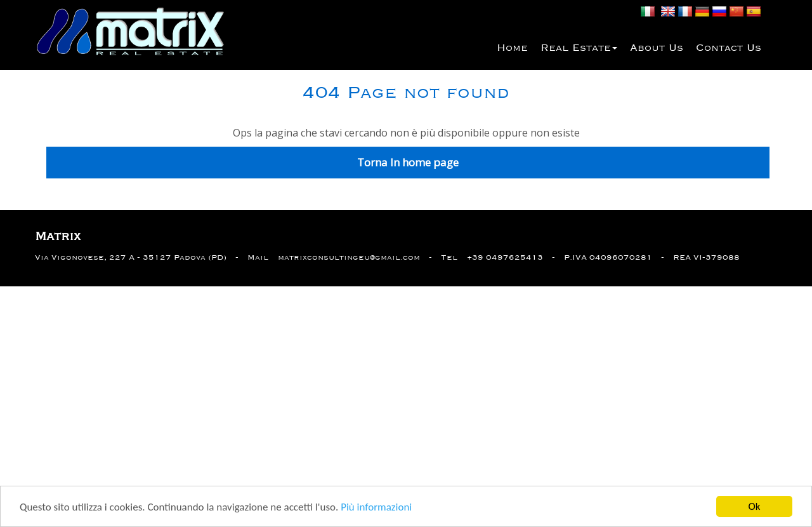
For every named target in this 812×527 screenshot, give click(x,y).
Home (512, 48)
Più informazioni (376, 508)
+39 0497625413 (505, 257)
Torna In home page (408, 162)
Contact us (729, 48)
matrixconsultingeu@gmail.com (349, 257)
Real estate (579, 48)
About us (657, 48)
